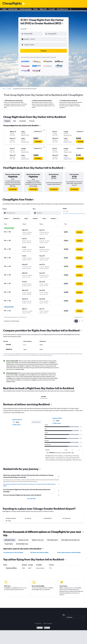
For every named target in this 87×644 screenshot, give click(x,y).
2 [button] (80, 320)
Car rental (52, 9)
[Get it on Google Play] (40, 627)
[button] (31, 39)
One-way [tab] (32, 120)
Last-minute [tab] (23, 120)
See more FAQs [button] (31, 497)
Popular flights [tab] (9, 543)
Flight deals (43, 9)
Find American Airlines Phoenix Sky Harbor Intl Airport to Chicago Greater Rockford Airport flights (31, 484)
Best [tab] (15, 120)
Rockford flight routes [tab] (22, 543)
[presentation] (63, 24)
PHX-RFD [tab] (44, 395)
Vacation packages (26, 9)
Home (4, 9)
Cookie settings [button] (38, 622)
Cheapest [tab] (7, 120)
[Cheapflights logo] (12, 4)
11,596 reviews (16, 423)
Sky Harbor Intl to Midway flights (39, 551)
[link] (13, 188)
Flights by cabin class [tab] (38, 539)
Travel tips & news (62, 9)
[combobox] (25, 29)
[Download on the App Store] (47, 627)
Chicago (9, 87)
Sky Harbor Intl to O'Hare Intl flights (13, 551)
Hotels (36, 9)
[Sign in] (71, 9)
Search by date (13, 9)
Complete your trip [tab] (23, 539)
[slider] (85, 212)
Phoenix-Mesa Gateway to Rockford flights (69, 551)
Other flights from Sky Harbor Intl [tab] (70, 539)
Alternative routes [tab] (10, 539)
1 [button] (76, 320)
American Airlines (17, 418)
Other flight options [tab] (52, 539)
